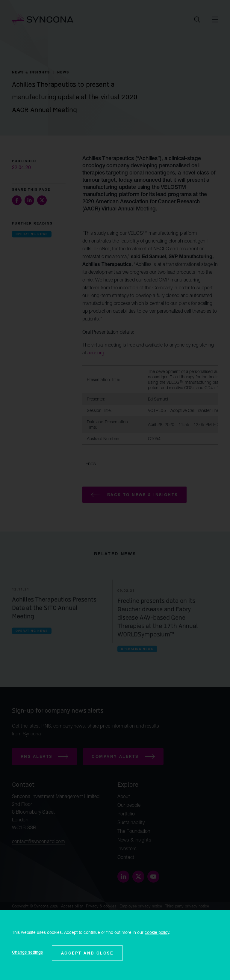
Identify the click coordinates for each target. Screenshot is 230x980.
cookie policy (157, 932)
